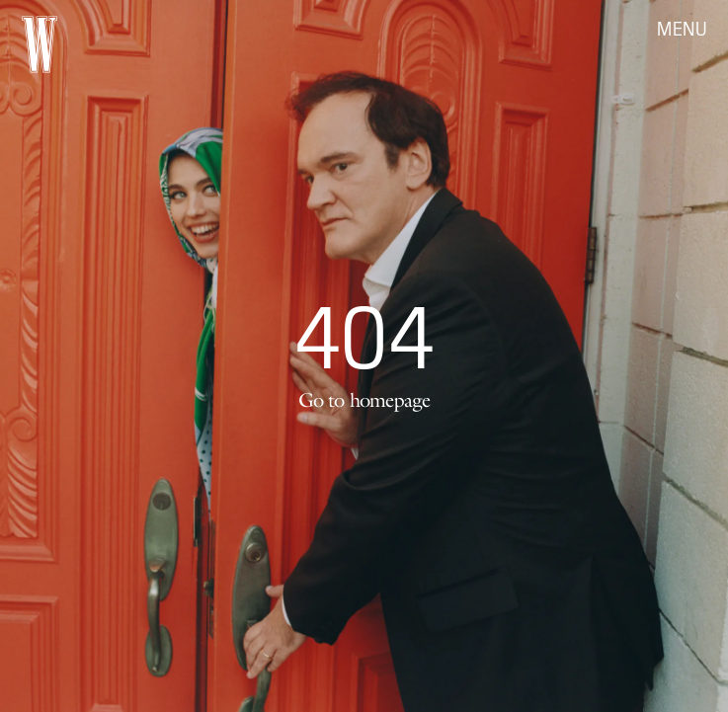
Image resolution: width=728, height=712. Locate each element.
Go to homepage (364, 400)
